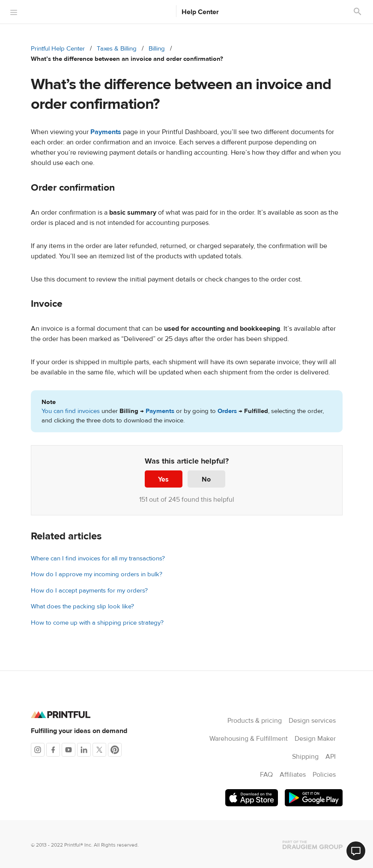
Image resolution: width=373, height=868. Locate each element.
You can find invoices (71, 411)
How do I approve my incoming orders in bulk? (97, 574)
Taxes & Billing (117, 49)
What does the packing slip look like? (82, 606)
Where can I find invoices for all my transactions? (98, 558)
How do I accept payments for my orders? (89, 591)
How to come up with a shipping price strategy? (97, 623)
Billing (157, 49)
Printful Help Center (58, 49)
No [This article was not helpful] (206, 479)
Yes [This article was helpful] (163, 479)
